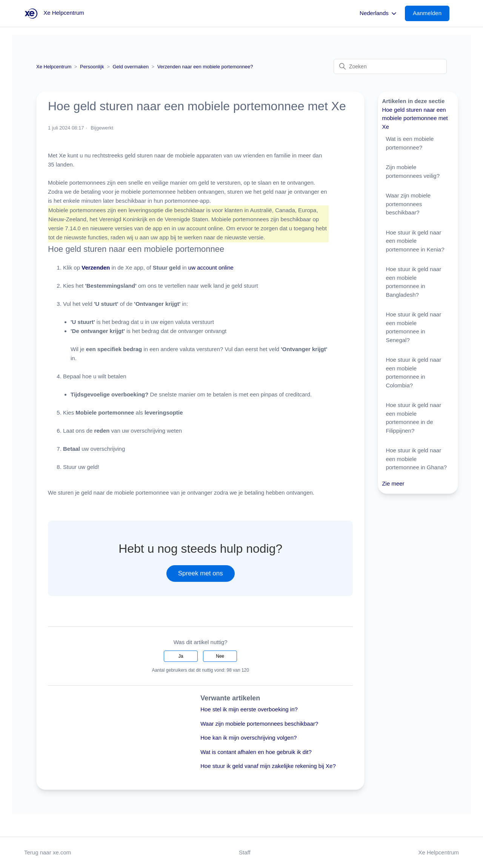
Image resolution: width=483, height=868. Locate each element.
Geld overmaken (131, 67)
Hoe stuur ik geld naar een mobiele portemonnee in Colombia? (413, 372)
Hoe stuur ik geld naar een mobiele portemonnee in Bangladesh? (413, 282)
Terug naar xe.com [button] (48, 852)
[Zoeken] (390, 66)
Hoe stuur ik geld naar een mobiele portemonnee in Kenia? (415, 241)
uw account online (211, 267)
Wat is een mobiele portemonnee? (410, 143)
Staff (245, 852)
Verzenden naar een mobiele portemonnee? (205, 67)
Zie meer (393, 483)
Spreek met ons (201, 573)
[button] (431, 13)
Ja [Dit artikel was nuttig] (181, 656)
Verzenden (96, 267)
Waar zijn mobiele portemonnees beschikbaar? (259, 724)
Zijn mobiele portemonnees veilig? (413, 171)
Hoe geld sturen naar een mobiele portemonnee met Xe (415, 118)
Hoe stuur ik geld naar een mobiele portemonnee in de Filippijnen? (413, 418)
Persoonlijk (92, 67)
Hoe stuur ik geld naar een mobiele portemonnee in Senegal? (413, 327)
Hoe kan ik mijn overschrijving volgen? (248, 738)
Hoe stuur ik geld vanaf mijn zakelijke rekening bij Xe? (268, 766)
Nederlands (379, 14)
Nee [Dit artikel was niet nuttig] (220, 656)
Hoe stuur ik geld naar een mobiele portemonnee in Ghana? (416, 459)
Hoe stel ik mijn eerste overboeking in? (249, 709)
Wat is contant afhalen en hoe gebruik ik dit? (256, 752)
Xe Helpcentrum (54, 67)
